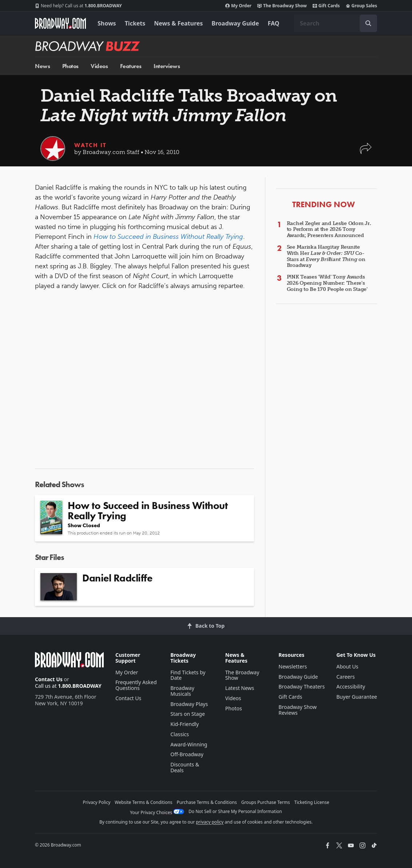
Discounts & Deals (185, 767)
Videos (99, 66)
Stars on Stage (188, 714)
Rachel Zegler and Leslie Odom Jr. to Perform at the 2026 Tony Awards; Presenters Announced (329, 230)
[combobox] (336, 23)
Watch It (90, 145)
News (42, 66)
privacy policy (210, 822)
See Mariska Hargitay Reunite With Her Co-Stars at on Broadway (326, 256)
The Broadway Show (282, 6)
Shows (107, 23)
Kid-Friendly (185, 724)
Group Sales (361, 6)
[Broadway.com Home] (60, 23)
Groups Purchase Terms (266, 802)
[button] (366, 152)
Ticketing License (312, 802)
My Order (238, 6)
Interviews (167, 66)
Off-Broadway (187, 754)
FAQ (274, 23)
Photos (70, 66)
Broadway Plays (189, 704)
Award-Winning (189, 744)
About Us (347, 666)
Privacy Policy (97, 802)
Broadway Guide (235, 23)
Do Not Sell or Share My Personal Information (235, 811)
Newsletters (293, 666)
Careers (345, 677)
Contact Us (49, 679)
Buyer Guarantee (357, 697)
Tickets (135, 23)
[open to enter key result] (368, 23)
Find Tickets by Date (188, 675)
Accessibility (351, 686)
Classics (180, 734)
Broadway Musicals (182, 691)
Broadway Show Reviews (298, 710)
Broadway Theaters (302, 686)
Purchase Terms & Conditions (207, 802)
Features (131, 66)
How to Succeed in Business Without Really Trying (168, 237)
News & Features (178, 23)
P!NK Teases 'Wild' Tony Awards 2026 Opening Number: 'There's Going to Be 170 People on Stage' (327, 283)
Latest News (240, 688)
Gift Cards (326, 6)
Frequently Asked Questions (136, 685)
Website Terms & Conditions (143, 802)
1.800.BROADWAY (78, 6)
